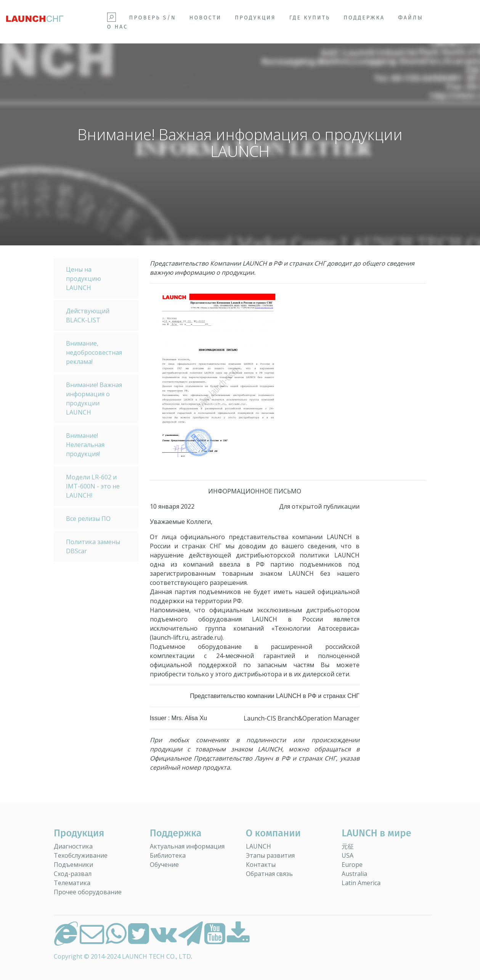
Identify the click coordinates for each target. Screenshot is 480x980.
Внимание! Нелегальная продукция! (85, 445)
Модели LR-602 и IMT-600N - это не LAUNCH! (93, 486)
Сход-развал (73, 874)
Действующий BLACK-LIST (88, 315)
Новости (205, 18)
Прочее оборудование (88, 892)
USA (348, 855)
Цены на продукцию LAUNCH (83, 279)
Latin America (361, 883)
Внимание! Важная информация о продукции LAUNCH (94, 399)
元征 (348, 846)
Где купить (310, 18)
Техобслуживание (81, 855)
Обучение (164, 865)
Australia (354, 874)
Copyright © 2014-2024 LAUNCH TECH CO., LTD (122, 956)
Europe (352, 865)
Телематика (72, 883)
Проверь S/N (153, 18)
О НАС (118, 27)
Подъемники (73, 865)
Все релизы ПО (88, 519)
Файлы (411, 18)
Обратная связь (269, 874)
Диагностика (73, 846)
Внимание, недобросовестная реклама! (94, 352)
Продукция (255, 18)
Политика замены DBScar (93, 546)
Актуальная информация (187, 846)
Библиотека (168, 855)
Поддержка (364, 18)
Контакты (261, 865)
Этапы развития (270, 855)
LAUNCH (258, 846)
